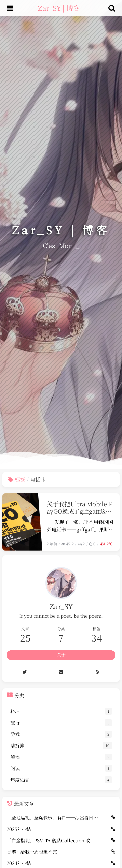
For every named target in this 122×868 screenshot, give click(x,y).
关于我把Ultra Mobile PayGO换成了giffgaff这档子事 (80, 511)
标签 (16, 479)
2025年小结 (19, 829)
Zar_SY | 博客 (59, 8)
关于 (61, 655)
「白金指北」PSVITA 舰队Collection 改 (48, 840)
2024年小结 (19, 863)
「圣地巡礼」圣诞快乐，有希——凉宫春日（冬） (53, 817)
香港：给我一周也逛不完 (32, 852)
